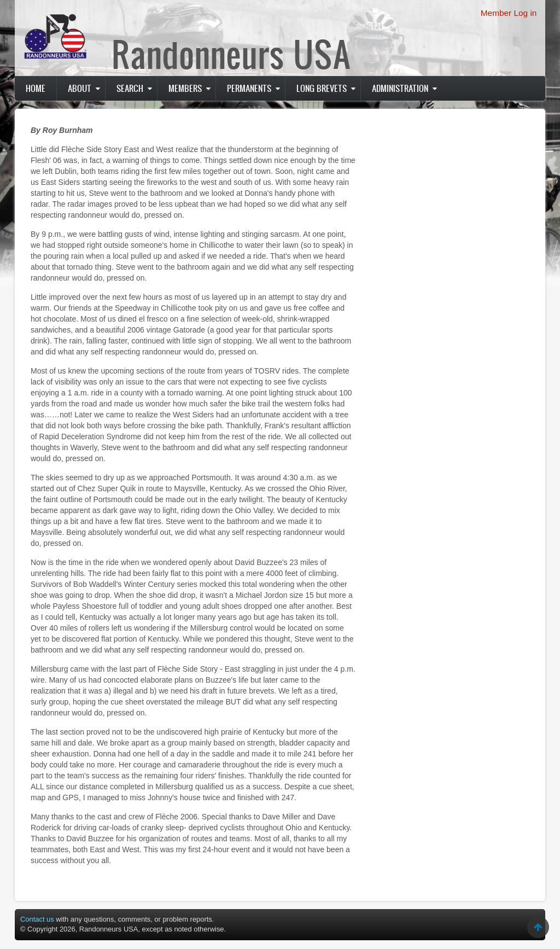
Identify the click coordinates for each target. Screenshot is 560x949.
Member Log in (509, 13)
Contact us (37, 919)
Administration (400, 88)
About (80, 88)
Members (185, 88)
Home (36, 88)
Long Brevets (322, 88)
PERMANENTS (249, 88)
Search (130, 88)
